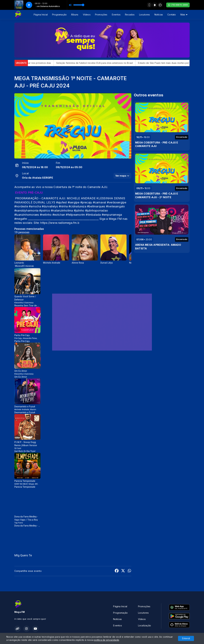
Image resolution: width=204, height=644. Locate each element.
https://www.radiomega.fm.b (60, 223)
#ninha (63, 206)
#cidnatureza (77, 206)
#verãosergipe (117, 202)
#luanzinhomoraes (27, 215)
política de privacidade (107, 640)
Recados (130, 15)
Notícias (159, 15)
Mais (184, 15)
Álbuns (75, 15)
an (59, 215)
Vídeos (87, 15)
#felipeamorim (75, 215)
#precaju (86, 202)
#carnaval (100, 202)
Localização (144, 625)
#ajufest (62, 202)
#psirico (45, 211)
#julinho (79, 211)
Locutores (145, 15)
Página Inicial (41, 15)
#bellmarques (96, 206)
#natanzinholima (62, 211)
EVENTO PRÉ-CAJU (29, 193)
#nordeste (21, 206)
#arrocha (35, 206)
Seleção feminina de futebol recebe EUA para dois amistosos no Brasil (112, 63)
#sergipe (74, 202)
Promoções (101, 15)
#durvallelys (50, 206)
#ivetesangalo (115, 206)
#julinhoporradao (97, 211)
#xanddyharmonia (26, 211)
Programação (59, 15)
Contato (172, 15)
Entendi (186, 638)
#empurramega (112, 215)
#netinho (46, 215)
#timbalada (93, 215)
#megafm (21, 219)
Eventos (116, 15)
